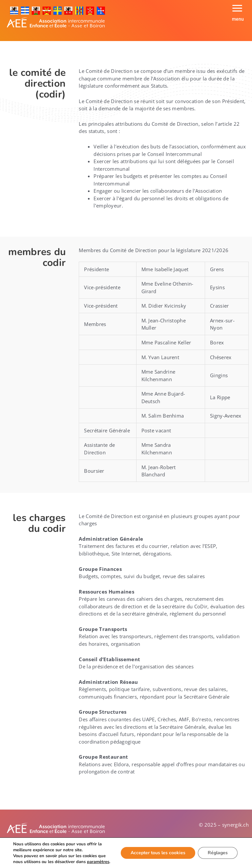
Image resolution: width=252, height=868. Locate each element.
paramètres (98, 862)
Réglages (218, 853)
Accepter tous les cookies (158, 853)
